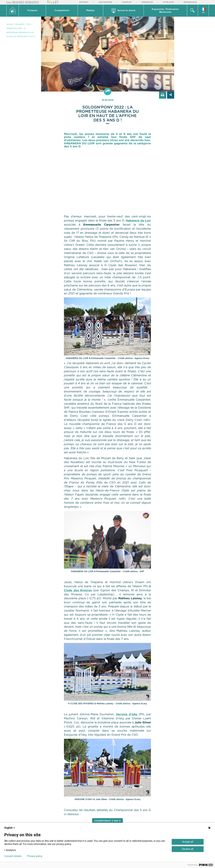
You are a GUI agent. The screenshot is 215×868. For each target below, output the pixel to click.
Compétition (62, 11)
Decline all (188, 849)
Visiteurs (32, 11)
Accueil (10, 24)
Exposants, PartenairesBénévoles (165, 11)
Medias (90, 11)
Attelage (168, 2)
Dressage (147, 2)
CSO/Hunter (105, 2)
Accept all (188, 842)
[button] (32, 11)
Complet (127, 2)
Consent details (13, 856)
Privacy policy (35, 856)
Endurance (190, 2)
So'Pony (84, 2)
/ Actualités (19, 24)
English (10, 828)
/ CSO (28, 24)
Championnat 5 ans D (107, 821)
